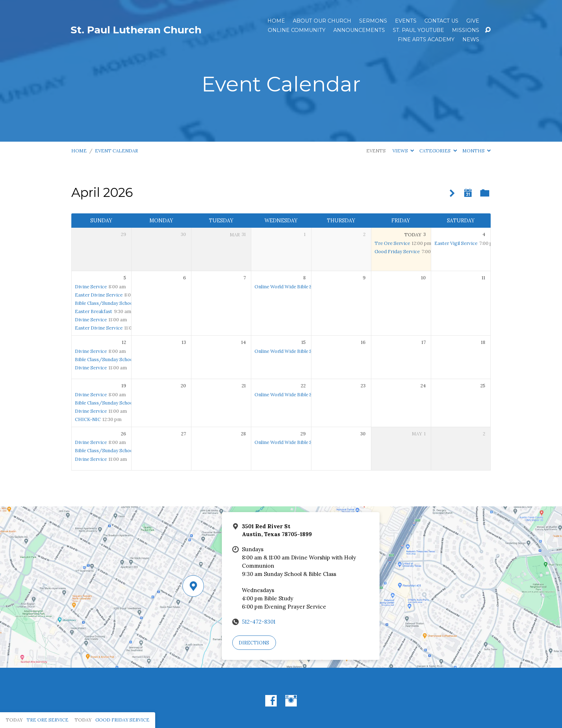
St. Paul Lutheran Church (136, 30)
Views (403, 151)
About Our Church (322, 21)
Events (406, 21)
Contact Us (441, 21)
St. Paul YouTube (418, 30)
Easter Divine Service (99, 295)
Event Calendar (116, 151)
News (471, 39)
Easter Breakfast (94, 311)
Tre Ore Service (392, 243)
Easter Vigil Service (456, 243)
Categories (438, 151)
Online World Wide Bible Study (288, 287)
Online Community (297, 30)
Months (477, 151)
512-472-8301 (259, 622)
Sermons (373, 21)
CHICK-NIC (88, 419)
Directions (254, 643)
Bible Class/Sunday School (104, 303)
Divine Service (91, 287)
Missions (466, 30)
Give (473, 21)
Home (276, 21)
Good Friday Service (397, 252)
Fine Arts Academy (426, 39)
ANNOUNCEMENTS (359, 30)
